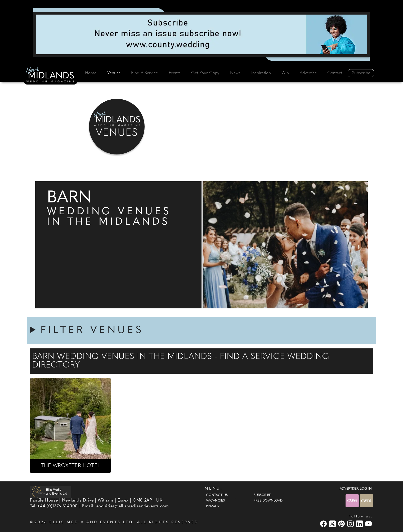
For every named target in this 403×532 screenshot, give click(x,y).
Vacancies (215, 501)
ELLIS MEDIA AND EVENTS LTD (91, 522)
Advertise (308, 73)
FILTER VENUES (92, 331)
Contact (335, 73)
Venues (114, 73)
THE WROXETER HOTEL (70, 466)
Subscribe (361, 73)
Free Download (268, 501)
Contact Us (217, 495)
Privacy (213, 507)
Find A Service (144, 73)
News (235, 73)
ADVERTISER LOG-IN (356, 489)
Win (285, 73)
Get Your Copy (205, 73)
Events (175, 73)
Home (91, 73)
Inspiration (261, 73)
